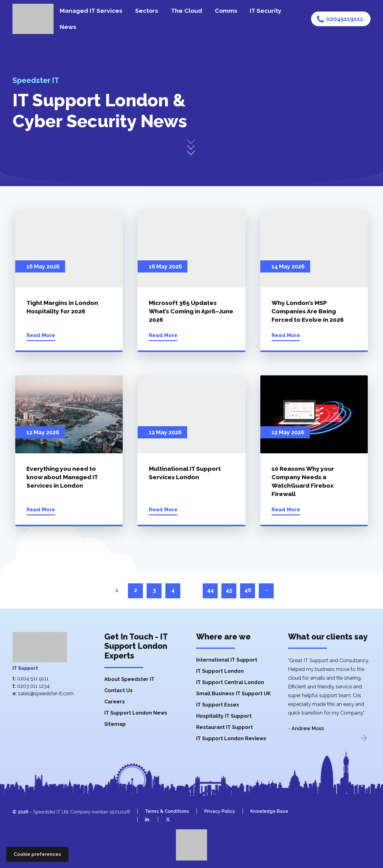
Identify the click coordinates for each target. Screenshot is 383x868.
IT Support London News (136, 713)
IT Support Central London (230, 682)
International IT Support (227, 660)
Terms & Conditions (167, 811)
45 (229, 590)
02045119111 (345, 19)
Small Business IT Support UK (234, 694)
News (68, 27)
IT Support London (220, 671)
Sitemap (115, 724)
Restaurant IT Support (225, 727)
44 (210, 590)
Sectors (147, 11)
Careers (115, 702)
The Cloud (187, 11)
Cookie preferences (37, 854)
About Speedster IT (129, 679)
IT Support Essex (218, 705)
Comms (226, 11)
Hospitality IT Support (224, 716)
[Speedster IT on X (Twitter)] (164, 820)
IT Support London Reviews (231, 738)
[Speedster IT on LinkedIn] (143, 820)
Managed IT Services (91, 11)
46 (248, 590)
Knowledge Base (269, 811)
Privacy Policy (220, 811)
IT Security (266, 11)
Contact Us (118, 690)
